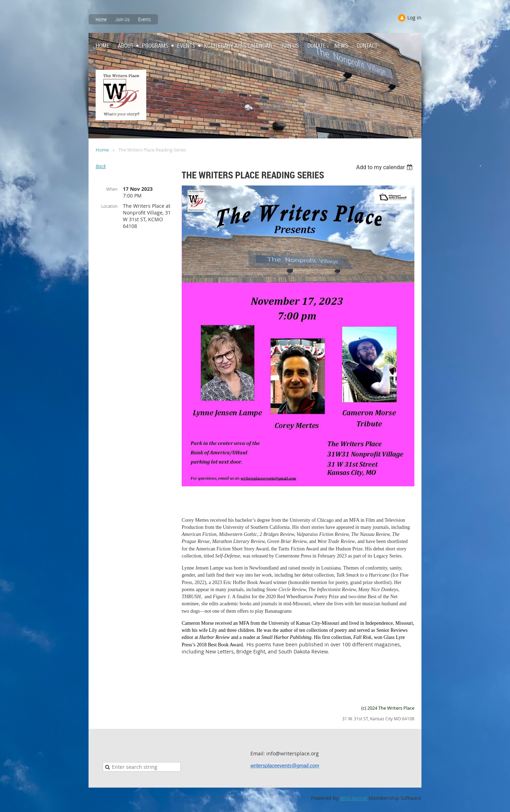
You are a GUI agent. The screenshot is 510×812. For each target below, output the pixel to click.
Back (101, 166)
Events (144, 19)
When (112, 189)
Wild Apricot (354, 798)
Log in (414, 18)
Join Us (122, 19)
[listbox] (385, 167)
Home (101, 19)
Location (109, 206)
